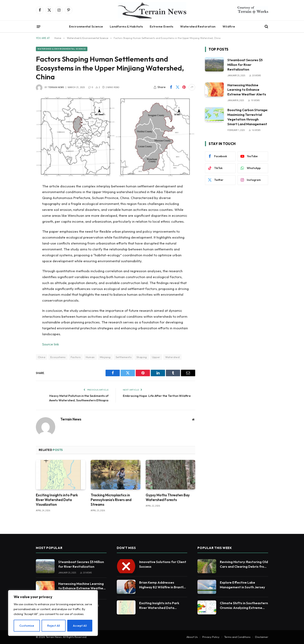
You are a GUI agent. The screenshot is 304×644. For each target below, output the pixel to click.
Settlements (124, 357)
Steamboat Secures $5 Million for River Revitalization (245, 65)
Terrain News (56, 87)
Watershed (172, 357)
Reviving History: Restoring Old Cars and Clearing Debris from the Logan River (244, 564)
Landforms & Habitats (126, 26)
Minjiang (105, 357)
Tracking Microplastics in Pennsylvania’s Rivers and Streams (111, 500)
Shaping (142, 357)
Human (90, 357)
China (42, 357)
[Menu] (39, 27)
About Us (192, 637)
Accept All (80, 626)
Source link (51, 344)
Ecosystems (58, 357)
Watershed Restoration (198, 26)
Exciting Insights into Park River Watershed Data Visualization (57, 500)
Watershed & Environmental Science (62, 49)
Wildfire (229, 26)
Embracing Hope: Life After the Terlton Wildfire (157, 396)
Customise (27, 626)
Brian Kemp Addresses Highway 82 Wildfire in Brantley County (163, 585)
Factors (76, 357)
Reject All (54, 626)
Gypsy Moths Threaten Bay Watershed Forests (168, 497)
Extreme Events (161, 26)
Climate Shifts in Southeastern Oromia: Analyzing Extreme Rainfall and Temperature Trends (244, 606)
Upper (156, 357)
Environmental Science (86, 26)
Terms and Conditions (237, 637)
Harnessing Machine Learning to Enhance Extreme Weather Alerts (247, 90)
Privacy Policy (211, 637)
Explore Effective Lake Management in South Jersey (242, 585)
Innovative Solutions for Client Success (163, 564)
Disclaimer (262, 637)
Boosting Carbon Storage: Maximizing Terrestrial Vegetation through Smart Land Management (248, 117)
